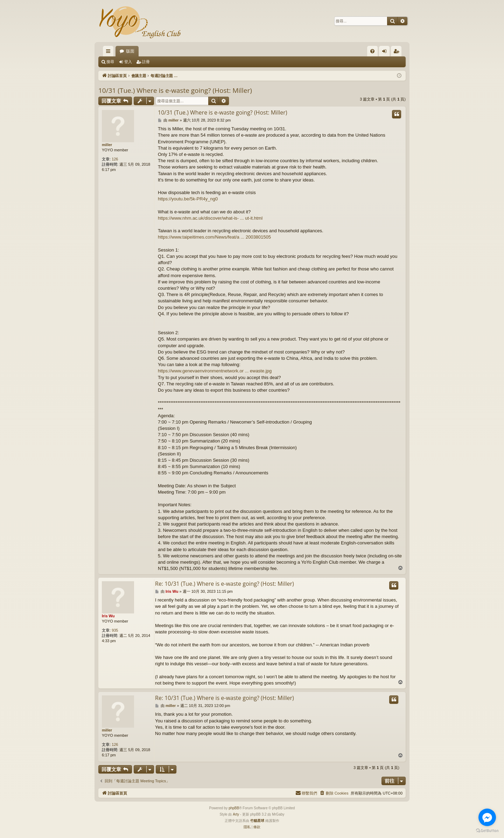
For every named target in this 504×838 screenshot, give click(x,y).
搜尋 (110, 62)
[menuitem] (372, 51)
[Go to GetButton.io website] (487, 831)
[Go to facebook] (487, 817)
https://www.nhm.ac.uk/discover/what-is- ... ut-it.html (210, 218)
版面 (130, 51)
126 (115, 159)
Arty (236, 814)
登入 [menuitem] (386, 53)
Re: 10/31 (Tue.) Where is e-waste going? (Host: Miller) (225, 584)
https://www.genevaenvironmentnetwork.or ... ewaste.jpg (215, 371)
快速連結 (110, 53)
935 (115, 630)
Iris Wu (108, 616)
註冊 (146, 62)
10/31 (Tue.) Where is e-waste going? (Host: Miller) (175, 90)
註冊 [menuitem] (398, 53)
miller (107, 145)
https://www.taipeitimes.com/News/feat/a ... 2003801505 (214, 237)
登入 (128, 62)
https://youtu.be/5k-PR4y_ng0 (188, 199)
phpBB (234, 808)
